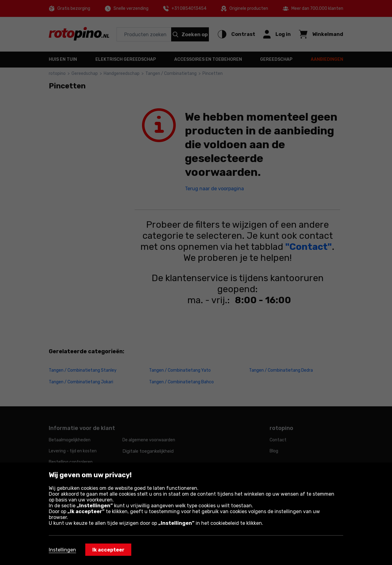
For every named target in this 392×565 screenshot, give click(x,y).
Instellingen (62, 550)
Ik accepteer (108, 550)
